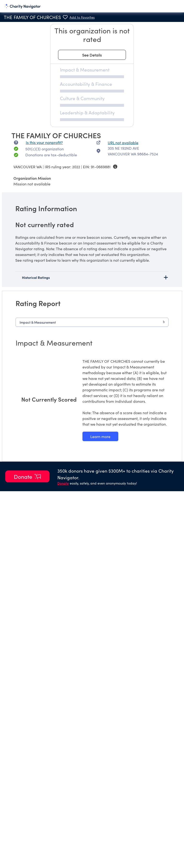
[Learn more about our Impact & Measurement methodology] (100, 436)
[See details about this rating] (92, 55)
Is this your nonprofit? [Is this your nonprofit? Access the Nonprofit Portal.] (44, 142)
